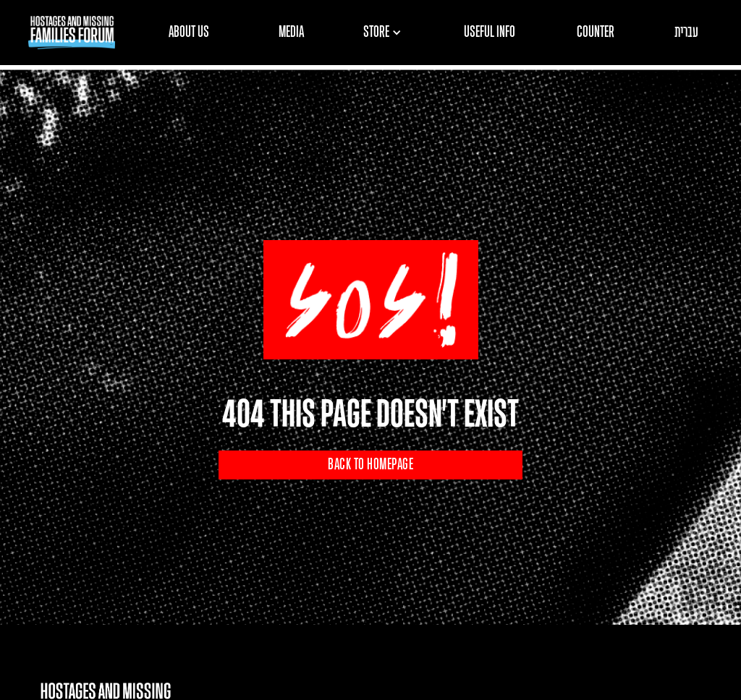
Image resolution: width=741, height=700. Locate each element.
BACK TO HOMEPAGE (370, 465)
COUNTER (596, 33)
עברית (686, 33)
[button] (387, 33)
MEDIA (291, 33)
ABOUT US (189, 33)
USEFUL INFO (490, 33)
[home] (72, 33)
